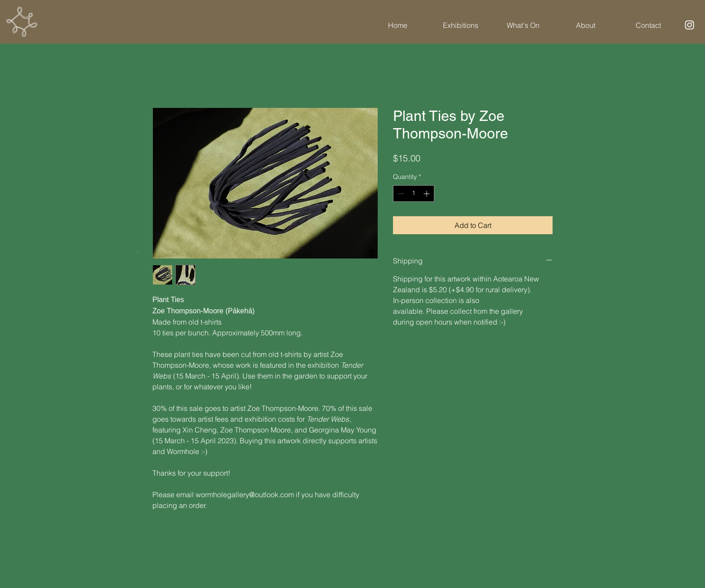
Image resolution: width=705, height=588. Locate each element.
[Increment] (427, 194)
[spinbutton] (414, 194)
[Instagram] (689, 25)
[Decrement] (400, 194)
